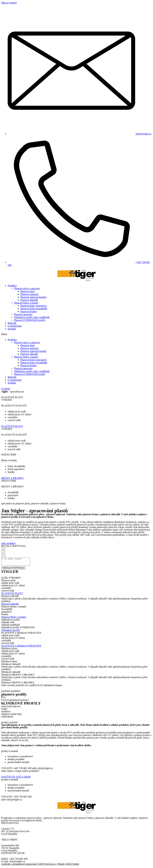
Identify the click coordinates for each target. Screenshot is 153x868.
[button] (76, 334)
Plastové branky (29, 311)
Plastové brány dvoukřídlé (34, 309)
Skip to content (9, 3)
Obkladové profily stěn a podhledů (32, 317)
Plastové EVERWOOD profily (30, 320)
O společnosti (15, 326)
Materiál (12, 323)
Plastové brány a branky (26, 303)
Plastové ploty (28, 291)
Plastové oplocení (29, 294)
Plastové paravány (23, 314)
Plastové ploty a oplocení (27, 288)
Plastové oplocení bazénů (33, 297)
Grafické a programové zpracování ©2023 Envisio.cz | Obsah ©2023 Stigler (40, 865)
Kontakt (12, 329)
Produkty (12, 286)
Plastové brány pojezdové (33, 306)
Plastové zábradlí (29, 300)
